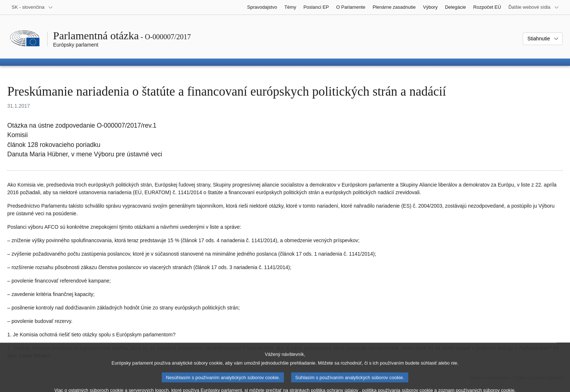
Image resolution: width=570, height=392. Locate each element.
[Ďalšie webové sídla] (534, 7)
